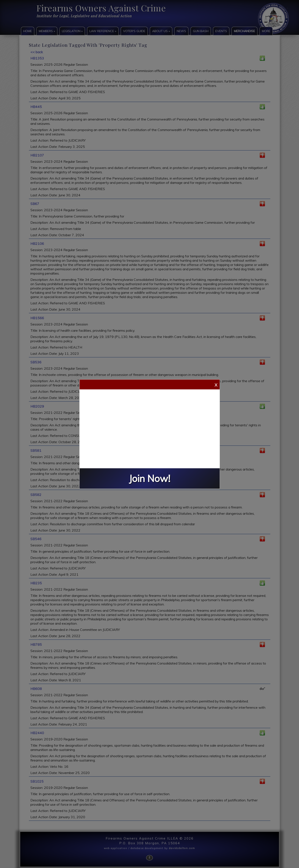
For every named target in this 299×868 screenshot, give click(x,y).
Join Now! (150, 478)
